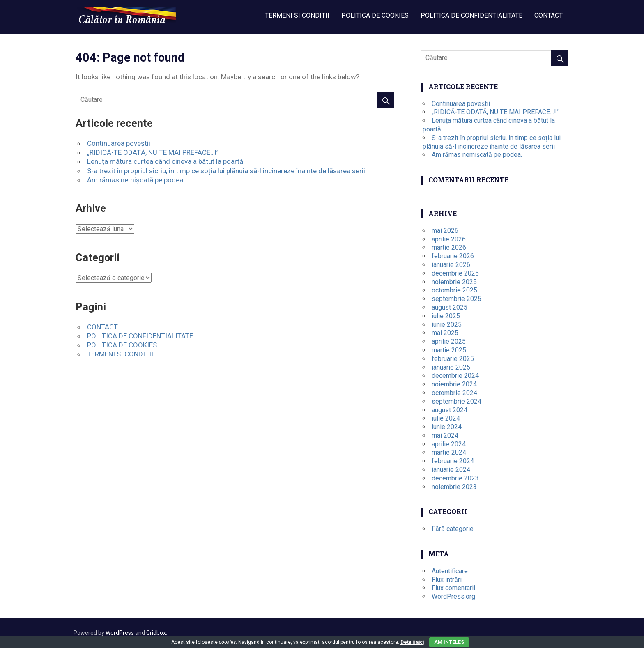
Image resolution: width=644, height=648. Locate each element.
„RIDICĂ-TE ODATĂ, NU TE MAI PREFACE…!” (153, 152)
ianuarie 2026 (451, 265)
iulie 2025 (446, 316)
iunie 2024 (447, 427)
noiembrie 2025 (454, 282)
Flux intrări (447, 580)
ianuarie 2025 (451, 367)
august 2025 (450, 307)
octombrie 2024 (454, 393)
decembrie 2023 (455, 478)
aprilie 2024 (449, 444)
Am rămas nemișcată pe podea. (136, 180)
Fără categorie (453, 529)
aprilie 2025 (449, 341)
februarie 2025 (453, 359)
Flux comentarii (453, 588)
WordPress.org (453, 596)
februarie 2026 (453, 256)
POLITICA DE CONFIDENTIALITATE (471, 15)
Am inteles (449, 642)
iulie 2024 (446, 418)
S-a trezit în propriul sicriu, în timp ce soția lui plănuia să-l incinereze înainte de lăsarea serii (226, 171)
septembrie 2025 (457, 299)
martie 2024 (449, 452)
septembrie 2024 (457, 401)
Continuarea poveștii (119, 143)
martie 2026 (449, 247)
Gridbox (156, 633)
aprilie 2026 (449, 239)
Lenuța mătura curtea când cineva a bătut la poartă (165, 161)
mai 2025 (445, 333)
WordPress (120, 633)
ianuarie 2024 (451, 470)
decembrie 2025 (455, 273)
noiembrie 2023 (454, 487)
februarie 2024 (453, 461)
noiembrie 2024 (454, 384)
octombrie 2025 (454, 290)
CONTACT (549, 15)
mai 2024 (445, 435)
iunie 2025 (447, 325)
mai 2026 (445, 231)
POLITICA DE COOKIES (375, 15)
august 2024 (450, 410)
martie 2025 (449, 350)
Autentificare (450, 571)
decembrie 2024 (455, 376)
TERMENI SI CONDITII (297, 15)
